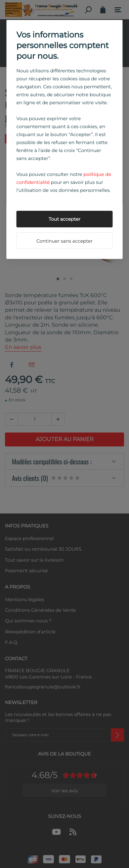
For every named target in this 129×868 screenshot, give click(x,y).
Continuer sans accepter (64, 241)
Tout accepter (64, 219)
